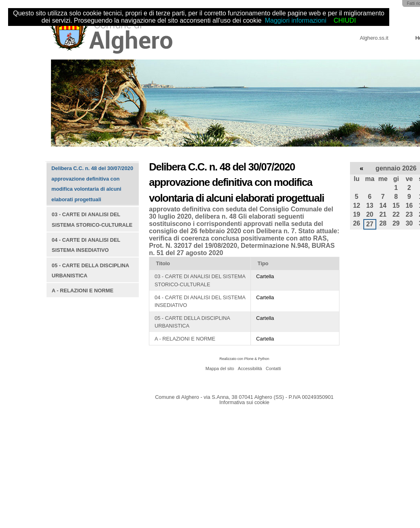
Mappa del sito (220, 368)
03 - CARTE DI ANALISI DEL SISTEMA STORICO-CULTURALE (200, 280)
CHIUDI (345, 20)
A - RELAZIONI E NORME (185, 339)
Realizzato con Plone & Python (244, 359)
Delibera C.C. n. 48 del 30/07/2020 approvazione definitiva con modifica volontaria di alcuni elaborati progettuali (92, 184)
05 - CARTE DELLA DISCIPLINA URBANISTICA (192, 322)
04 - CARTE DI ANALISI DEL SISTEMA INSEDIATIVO (200, 301)
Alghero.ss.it (374, 38)
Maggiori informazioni (295, 20)
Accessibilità (250, 368)
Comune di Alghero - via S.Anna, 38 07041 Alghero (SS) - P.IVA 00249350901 (244, 397)
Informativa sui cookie (244, 402)
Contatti (273, 368)
